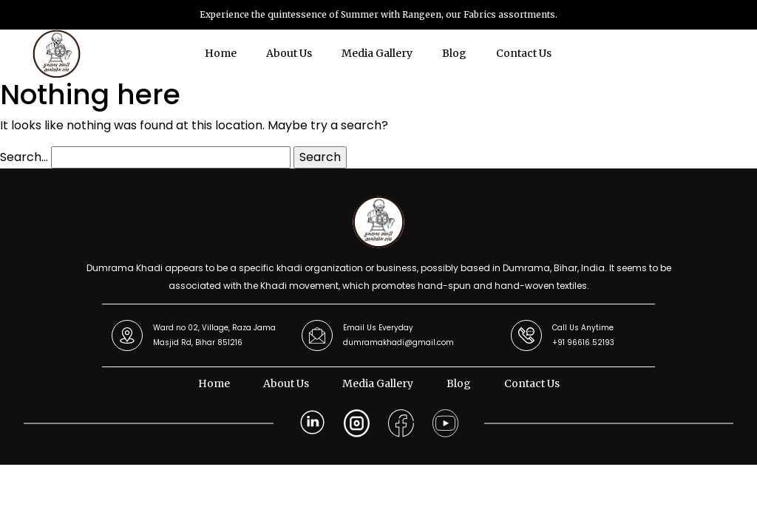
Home (221, 53)
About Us (289, 53)
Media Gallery (377, 53)
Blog (454, 53)
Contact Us (524, 53)
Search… (24, 157)
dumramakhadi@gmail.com (398, 342)
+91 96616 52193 (583, 342)
